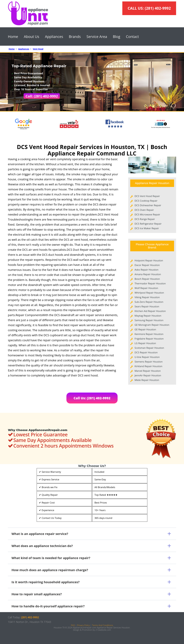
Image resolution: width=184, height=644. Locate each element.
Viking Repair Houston (147, 297)
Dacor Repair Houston (147, 265)
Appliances (54, 36)
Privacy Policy (83, 625)
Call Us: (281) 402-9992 (92, 398)
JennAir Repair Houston (148, 375)
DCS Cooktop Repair (146, 201)
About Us (32, 36)
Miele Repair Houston (147, 380)
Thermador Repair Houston (150, 283)
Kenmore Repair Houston (149, 334)
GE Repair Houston (145, 329)
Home (13, 36)
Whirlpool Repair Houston (149, 293)
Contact (132, 36)
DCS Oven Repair (144, 210)
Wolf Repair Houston (146, 288)
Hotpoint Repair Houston (149, 260)
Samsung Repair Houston (149, 320)
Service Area (97, 36)
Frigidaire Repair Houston (149, 339)
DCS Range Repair (145, 219)
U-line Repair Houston (147, 357)
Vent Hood (38, 49)
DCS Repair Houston (146, 352)
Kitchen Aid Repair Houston (150, 311)
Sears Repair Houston (147, 306)
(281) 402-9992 (158, 8)
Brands (75, 36)
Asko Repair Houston (146, 270)
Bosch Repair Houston (147, 279)
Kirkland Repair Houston (148, 366)
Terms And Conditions (102, 625)
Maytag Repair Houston (148, 316)
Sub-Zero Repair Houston (149, 302)
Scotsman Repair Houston (149, 348)
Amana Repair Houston (148, 274)
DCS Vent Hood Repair (147, 196)
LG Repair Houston (145, 343)
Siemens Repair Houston (149, 362)
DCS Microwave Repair (147, 214)
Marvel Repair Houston (148, 371)
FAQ (73, 625)
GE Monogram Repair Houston (152, 325)
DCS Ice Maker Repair (147, 228)
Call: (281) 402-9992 (42, 96)
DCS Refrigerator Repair (148, 224)
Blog (117, 36)
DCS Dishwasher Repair (148, 205)
